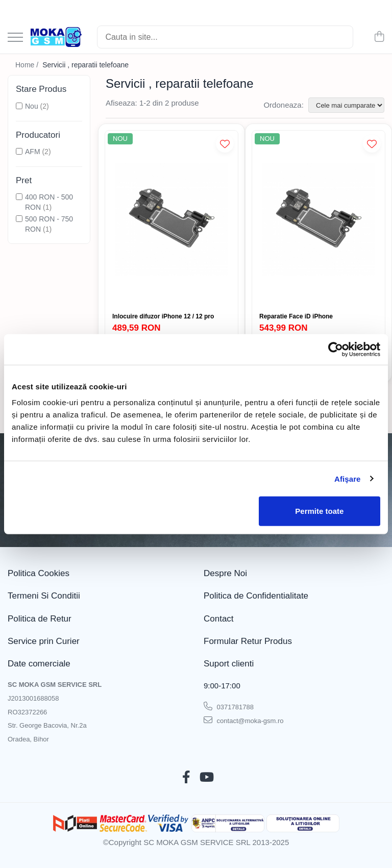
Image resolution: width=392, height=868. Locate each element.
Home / (28, 65)
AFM (33, 152)
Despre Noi (225, 573)
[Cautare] (341, 37)
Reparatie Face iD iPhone (296, 316)
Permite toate (319, 511)
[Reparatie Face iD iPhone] (318, 219)
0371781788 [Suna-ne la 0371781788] (229, 706)
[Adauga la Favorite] (225, 144)
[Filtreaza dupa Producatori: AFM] (19, 151)
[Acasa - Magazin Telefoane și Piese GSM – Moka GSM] (56, 37)
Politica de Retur (40, 619)
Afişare (348, 478)
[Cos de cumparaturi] (379, 37)
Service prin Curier (44, 641)
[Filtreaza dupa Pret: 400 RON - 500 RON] (19, 197)
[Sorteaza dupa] (346, 105)
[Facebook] (186, 778)
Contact (219, 619)
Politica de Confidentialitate (256, 596)
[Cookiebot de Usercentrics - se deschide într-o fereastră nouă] (336, 349)
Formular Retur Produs (248, 641)
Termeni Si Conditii (44, 596)
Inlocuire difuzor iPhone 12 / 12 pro (163, 316)
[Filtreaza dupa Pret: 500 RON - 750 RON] (19, 219)
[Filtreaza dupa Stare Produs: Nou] (19, 106)
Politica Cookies (39, 573)
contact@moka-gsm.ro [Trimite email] (244, 720)
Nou (32, 106)
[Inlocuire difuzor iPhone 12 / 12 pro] (171, 219)
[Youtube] (206, 778)
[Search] (225, 37)
